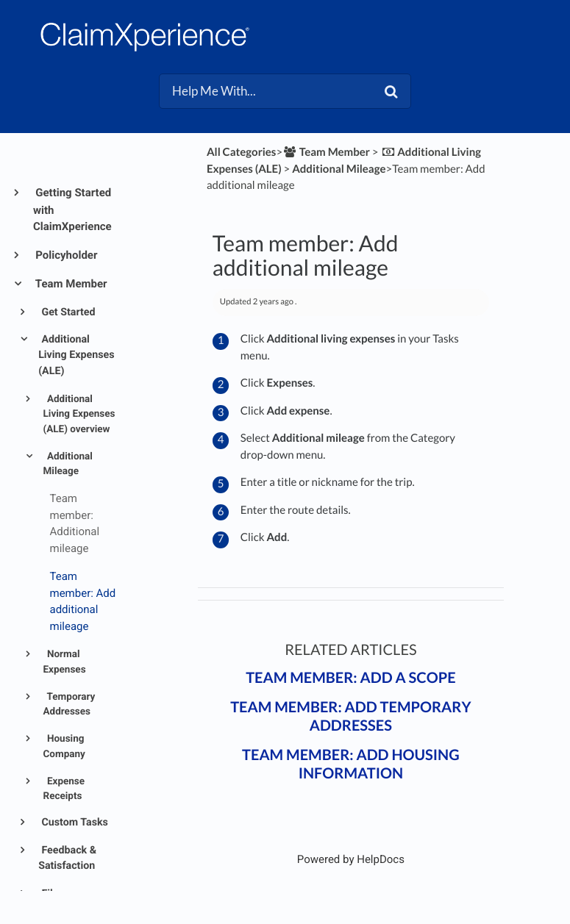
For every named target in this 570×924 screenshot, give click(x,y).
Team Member (70, 284)
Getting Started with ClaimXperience (72, 209)
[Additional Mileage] (339, 169)
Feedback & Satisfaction (67, 858)
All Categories (241, 152)
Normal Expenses (65, 662)
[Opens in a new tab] (351, 859)
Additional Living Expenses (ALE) (76, 355)
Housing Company (64, 746)
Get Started (67, 312)
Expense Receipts (64, 789)
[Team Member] (326, 152)
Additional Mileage (68, 464)
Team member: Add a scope (351, 678)
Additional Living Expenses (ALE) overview (79, 414)
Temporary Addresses (70, 704)
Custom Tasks (74, 823)
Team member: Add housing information (351, 764)
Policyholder (65, 255)
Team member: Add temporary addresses (350, 716)
